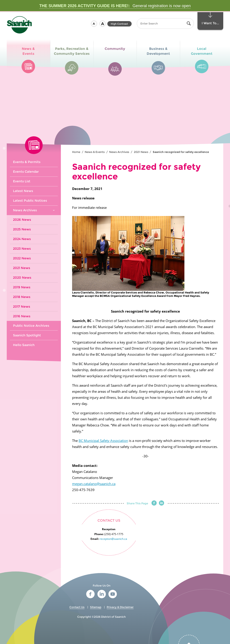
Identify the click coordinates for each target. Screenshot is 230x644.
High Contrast (119, 24)
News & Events (95, 152)
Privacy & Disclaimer (120, 607)
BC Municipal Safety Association (103, 441)
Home (76, 152)
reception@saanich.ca (113, 539)
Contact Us (77, 607)
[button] (94, 24)
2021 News (141, 152)
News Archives (119, 152)
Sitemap (96, 607)
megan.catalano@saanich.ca (94, 484)
